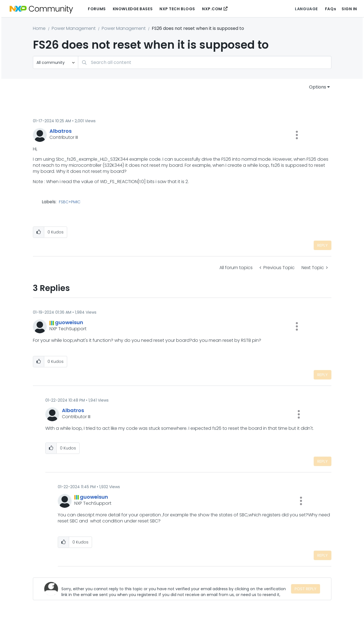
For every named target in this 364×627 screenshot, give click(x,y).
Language (306, 9)
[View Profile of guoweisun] (69, 322)
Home (39, 28)
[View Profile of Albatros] (61, 131)
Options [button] (318, 87)
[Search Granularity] (56, 62)
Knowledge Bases (133, 9)
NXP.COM (212, 9)
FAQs (331, 9)
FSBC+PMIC (70, 202)
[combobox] (205, 62)
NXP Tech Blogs (177, 9)
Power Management (74, 28)
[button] (297, 135)
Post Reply (306, 589)
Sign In (349, 9)
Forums (97, 9)
